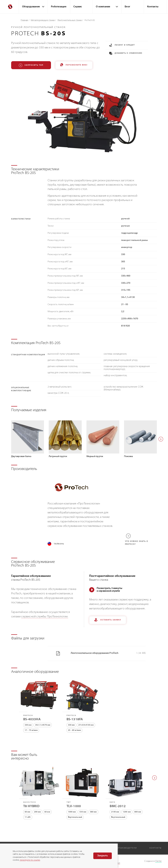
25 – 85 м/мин (74, 731)
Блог (127, 7)
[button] (161, 439)
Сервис (78, 7)
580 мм (93, 813)
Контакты (153, 7)
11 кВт (28, 818)
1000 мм (72, 813)
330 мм (28, 726)
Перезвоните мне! (74, 65)
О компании (103, 7)
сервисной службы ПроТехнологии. (45, 617)
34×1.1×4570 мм (43, 726)
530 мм (83, 813)
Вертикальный (75, 818)
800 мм (138, 813)
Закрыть (103, 856)
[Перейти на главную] (9, 7)
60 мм (28, 813)
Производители (127, 848)
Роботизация (59, 7)
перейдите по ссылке (30, 860)
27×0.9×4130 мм (86, 726)
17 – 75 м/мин (31, 731)
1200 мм (127, 813)
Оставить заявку (108, 621)
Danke (158, 861)
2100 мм (115, 813)
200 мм (38, 813)
